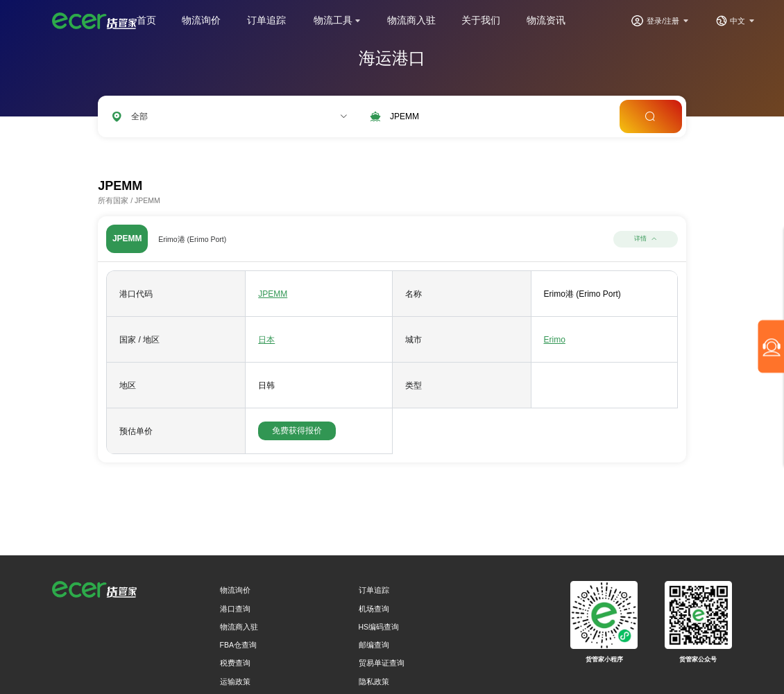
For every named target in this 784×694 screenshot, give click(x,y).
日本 (266, 340)
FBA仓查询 (238, 645)
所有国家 (113, 200)
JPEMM (273, 294)
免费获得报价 (297, 431)
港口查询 (235, 609)
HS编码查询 (379, 627)
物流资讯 (546, 20)
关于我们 (481, 20)
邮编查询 (374, 645)
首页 (146, 20)
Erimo (555, 340)
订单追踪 (266, 20)
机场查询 (374, 609)
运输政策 (235, 682)
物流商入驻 (411, 20)
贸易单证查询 (382, 663)
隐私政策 (374, 682)
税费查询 (235, 663)
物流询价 (201, 20)
